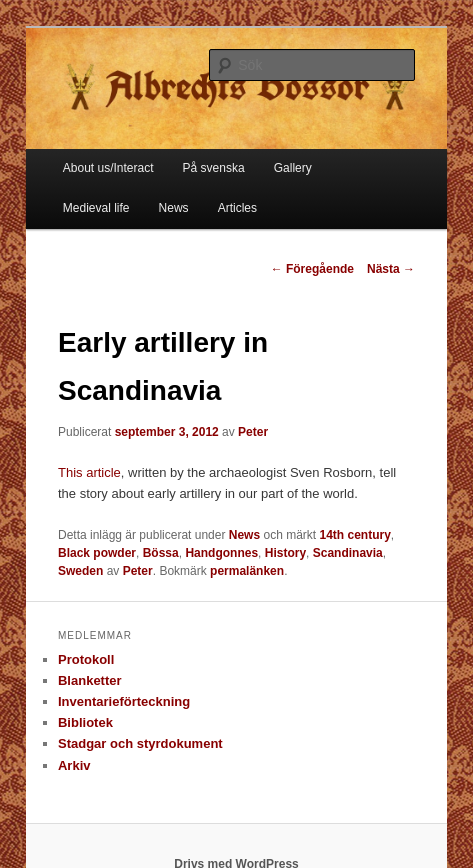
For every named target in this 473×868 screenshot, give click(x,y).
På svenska (214, 168)
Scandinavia (348, 553)
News (174, 208)
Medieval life (96, 208)
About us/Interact (108, 168)
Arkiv (74, 765)
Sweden (80, 571)
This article (89, 472)
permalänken (247, 571)
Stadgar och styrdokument (140, 743)
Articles (237, 208)
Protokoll (86, 659)
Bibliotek (85, 722)
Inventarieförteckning (124, 701)
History (285, 553)
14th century (354, 535)
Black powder (97, 553)
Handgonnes (221, 553)
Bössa (161, 553)
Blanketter (90, 680)
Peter (253, 432)
